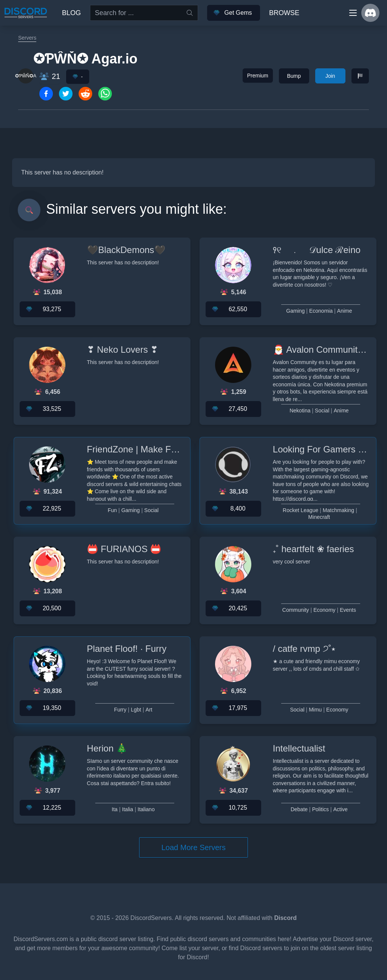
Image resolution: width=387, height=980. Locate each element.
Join (330, 76)
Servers (27, 38)
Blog (71, 13)
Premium (258, 76)
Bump (294, 76)
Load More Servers (193, 847)
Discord (285, 918)
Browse (284, 13)
